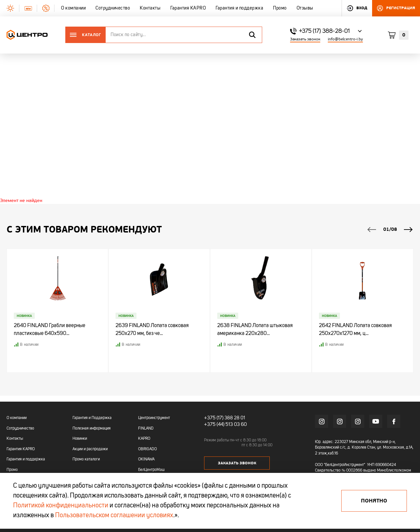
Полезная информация (92, 429)
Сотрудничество (20, 429)
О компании (17, 418)
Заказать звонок (305, 39)
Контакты (15, 439)
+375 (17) (213, 418)
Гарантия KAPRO (21, 449)
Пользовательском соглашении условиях (114, 516)
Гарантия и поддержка (26, 460)
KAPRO (144, 439)
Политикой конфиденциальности (61, 506)
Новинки (80, 439)
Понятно (374, 501)
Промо (12, 470)
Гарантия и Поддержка (92, 418)
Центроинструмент (154, 418)
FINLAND (146, 429)
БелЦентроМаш (151, 470)
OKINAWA (146, 460)
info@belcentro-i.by (345, 39)
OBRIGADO (147, 449)
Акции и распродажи (90, 449)
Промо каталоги (86, 460)
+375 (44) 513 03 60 (224, 424)
